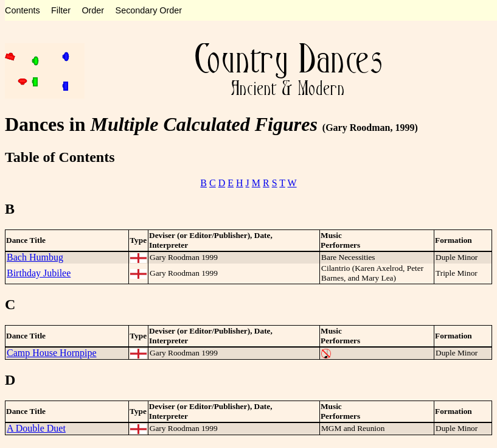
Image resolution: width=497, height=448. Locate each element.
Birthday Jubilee (39, 273)
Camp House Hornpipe (52, 353)
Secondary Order (149, 10)
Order (93, 10)
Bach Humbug (35, 257)
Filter (61, 10)
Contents (23, 10)
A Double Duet (36, 428)
